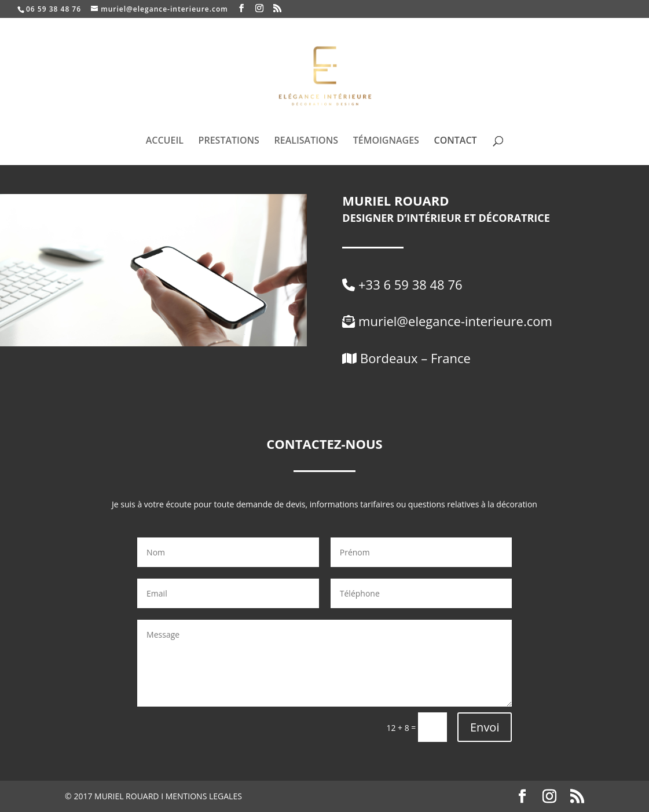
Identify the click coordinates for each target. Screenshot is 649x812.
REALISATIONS (307, 141)
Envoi (485, 727)
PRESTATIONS (229, 141)
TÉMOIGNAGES (386, 141)
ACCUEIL (165, 141)
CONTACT (456, 141)
